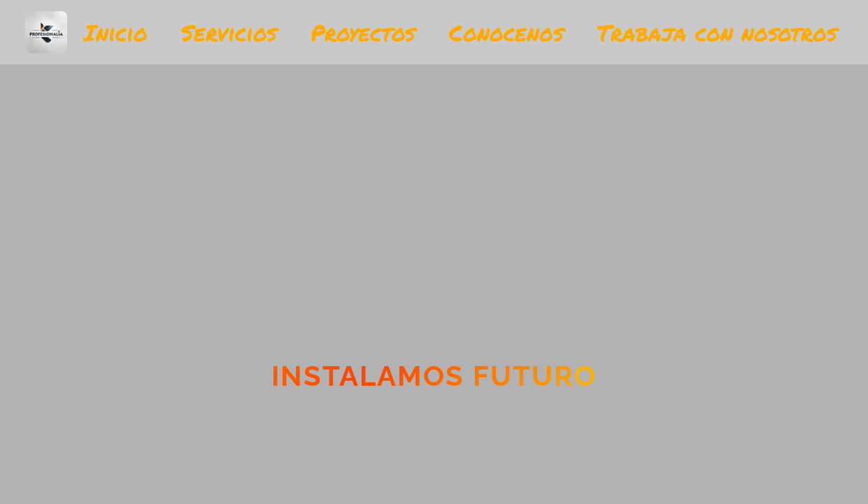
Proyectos (363, 32)
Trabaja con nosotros (717, 32)
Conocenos (506, 32)
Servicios (229, 32)
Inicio (116, 32)
